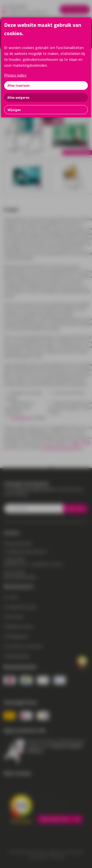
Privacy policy (15, 75)
